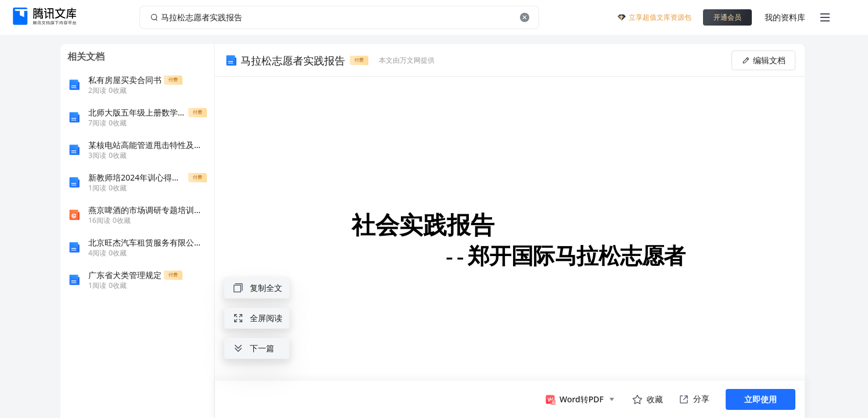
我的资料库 (785, 17)
